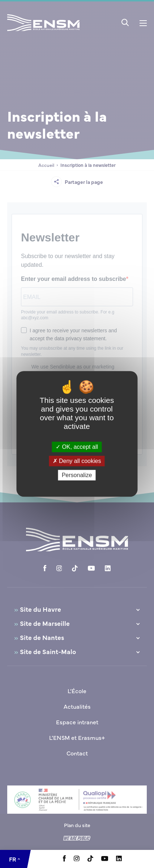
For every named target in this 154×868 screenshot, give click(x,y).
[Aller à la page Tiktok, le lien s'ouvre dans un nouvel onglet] (90, 859)
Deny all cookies (77, 461)
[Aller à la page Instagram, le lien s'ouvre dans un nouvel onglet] (77, 859)
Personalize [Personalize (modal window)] (77, 475)
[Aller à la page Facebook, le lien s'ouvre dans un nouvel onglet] (64, 859)
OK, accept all (77, 447)
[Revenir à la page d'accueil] (43, 32)
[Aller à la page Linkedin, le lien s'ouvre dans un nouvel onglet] (119, 859)
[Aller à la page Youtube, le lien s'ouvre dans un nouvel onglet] (105, 859)
